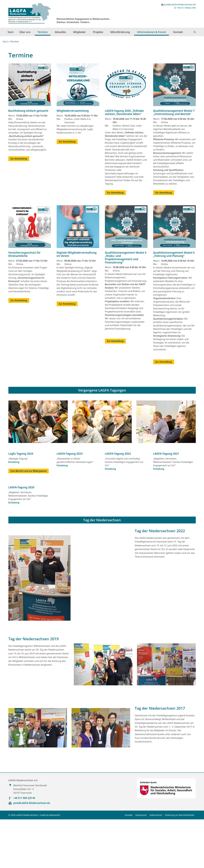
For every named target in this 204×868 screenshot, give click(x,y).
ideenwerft (55, 863)
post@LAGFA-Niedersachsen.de (180, 4)
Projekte (98, 32)
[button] (195, 32)
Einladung (14, 510)
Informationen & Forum (152, 32)
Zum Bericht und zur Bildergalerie (29, 519)
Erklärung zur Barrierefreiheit (180, 863)
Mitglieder (80, 32)
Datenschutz (156, 863)
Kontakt (178, 32)
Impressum (141, 863)
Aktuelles (60, 32)
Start (11, 32)
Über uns (25, 32)
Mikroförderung (120, 32)
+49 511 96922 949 (186, 8)
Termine (43, 32)
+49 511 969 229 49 (24, 846)
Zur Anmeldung (19, 207)
